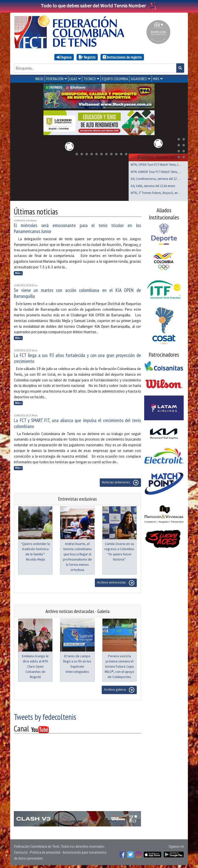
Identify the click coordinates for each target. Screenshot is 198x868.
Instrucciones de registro (122, 57)
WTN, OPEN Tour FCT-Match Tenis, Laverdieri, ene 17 (156, 164)
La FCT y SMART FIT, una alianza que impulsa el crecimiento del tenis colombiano (77, 422)
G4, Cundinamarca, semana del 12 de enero (156, 178)
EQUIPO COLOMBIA (115, 79)
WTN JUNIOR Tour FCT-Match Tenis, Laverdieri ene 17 (156, 171)
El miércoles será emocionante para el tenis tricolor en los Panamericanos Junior (77, 227)
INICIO (39, 79)
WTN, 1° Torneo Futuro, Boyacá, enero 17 (156, 192)
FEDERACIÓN (55, 79)
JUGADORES (139, 79)
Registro (87, 57)
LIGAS (73, 79)
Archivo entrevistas (116, 582)
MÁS (156, 79)
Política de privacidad (45, 851)
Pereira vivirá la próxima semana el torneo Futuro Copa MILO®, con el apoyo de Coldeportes (119, 665)
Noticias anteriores (120, 482)
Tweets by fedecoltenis (45, 716)
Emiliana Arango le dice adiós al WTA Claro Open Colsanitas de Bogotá (35, 665)
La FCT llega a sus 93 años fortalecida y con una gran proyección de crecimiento (77, 357)
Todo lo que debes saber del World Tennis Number (99, 6)
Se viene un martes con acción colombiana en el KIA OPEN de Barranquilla (77, 292)
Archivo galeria (119, 689)
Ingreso (64, 57)
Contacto (21, 851)
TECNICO (90, 79)
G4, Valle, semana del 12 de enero (153, 185)
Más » (18, 272)
